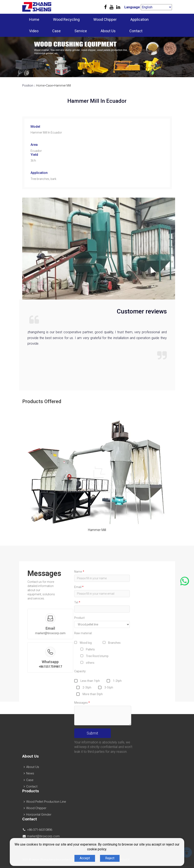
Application (140, 19)
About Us (108, 31)
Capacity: (80, 671)
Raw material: (83, 633)
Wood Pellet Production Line (46, 802)
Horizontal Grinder (39, 815)
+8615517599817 (50, 667)
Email (79, 587)
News (30, 773)
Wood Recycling (66, 19)
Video (34, 31)
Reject (110, 858)
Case (56, 31)
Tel (77, 602)
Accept (85, 858)
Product (79, 618)
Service (81, 31)
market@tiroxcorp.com (50, 633)
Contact (136, 31)
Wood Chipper (105, 19)
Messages (82, 703)
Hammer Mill (63, 85)
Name (79, 572)
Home (34, 19)
